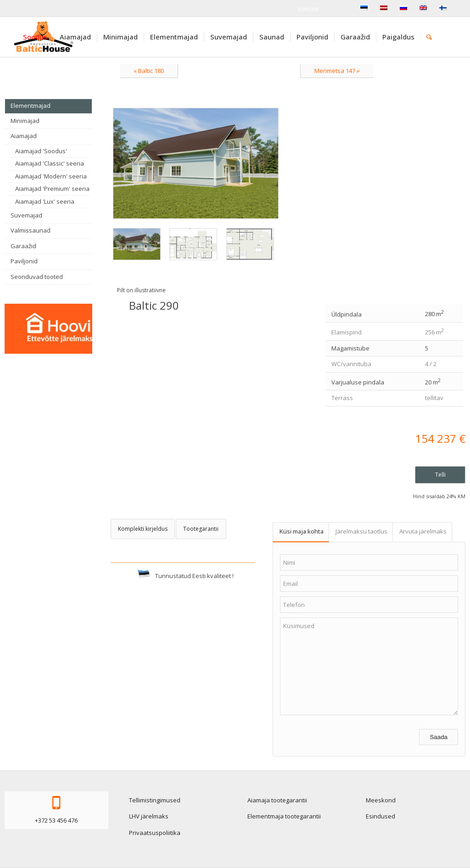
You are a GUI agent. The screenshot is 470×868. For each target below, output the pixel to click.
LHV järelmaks (149, 816)
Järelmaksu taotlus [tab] (361, 531)
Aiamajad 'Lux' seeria (45, 201)
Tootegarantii (201, 529)
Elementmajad (31, 106)
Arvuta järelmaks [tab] (423, 531)
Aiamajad (24, 136)
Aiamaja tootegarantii (277, 800)
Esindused (380, 816)
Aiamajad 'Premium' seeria (52, 189)
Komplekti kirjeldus (143, 529)
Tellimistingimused (155, 800)
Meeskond (381, 800)
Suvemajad (26, 215)
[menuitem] (35, 37)
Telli (440, 475)
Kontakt (309, 9)
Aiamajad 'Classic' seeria (50, 163)
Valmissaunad (31, 230)
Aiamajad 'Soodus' (41, 151)
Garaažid (23, 246)
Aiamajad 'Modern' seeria (51, 176)
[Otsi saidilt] (429, 37)
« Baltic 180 (149, 71)
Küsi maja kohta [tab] (302, 531)
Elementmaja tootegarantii (284, 816)
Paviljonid (24, 261)
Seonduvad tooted (37, 277)
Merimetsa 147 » (337, 71)
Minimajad (25, 121)
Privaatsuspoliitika (155, 833)
